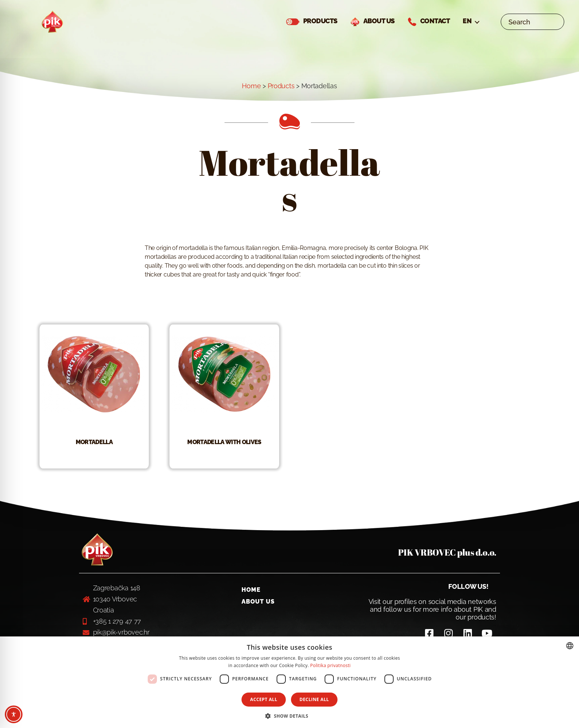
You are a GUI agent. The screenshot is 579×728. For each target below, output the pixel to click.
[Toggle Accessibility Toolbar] (14, 714)
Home (251, 94)
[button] (289, 716)
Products (281, 94)
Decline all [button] (314, 699)
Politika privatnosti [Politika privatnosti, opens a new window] (330, 665)
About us (258, 610)
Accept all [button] (264, 699)
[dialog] (289, 682)
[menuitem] (471, 25)
